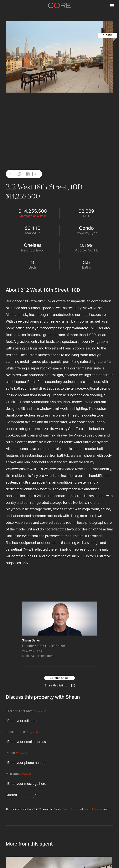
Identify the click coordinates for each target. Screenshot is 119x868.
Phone (16, 753)
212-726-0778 (32, 651)
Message (18, 774)
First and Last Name (26, 711)
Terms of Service (93, 809)
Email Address (22, 732)
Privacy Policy (70, 809)
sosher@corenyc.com (38, 656)
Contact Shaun (59, 678)
